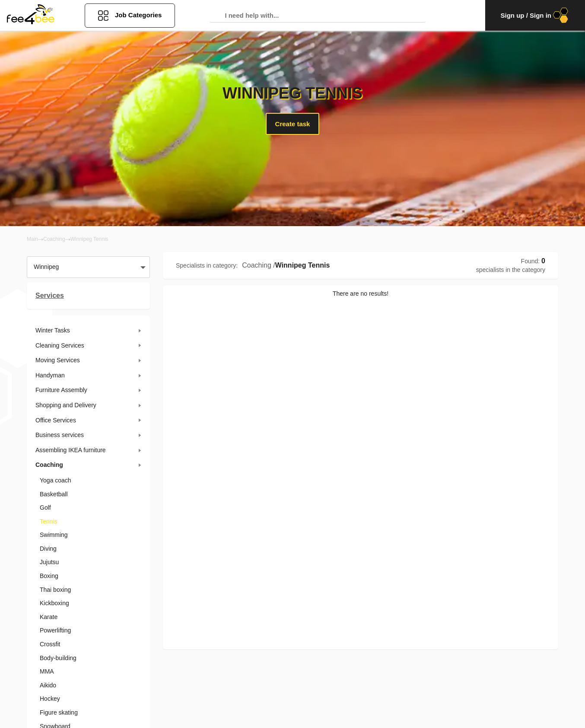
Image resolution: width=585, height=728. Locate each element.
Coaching (54, 239)
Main (32, 239)
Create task (293, 124)
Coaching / (259, 265)
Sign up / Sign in (535, 15)
